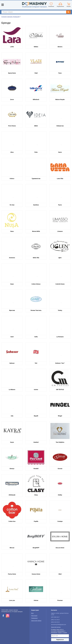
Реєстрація (34, 616)
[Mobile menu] (3, 5)
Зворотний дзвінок (36, 621)
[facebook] (3, 616)
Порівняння (34, 618)
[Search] (68, 12)
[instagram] (8, 616)
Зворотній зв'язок (56, 627)
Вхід (32, 613)
